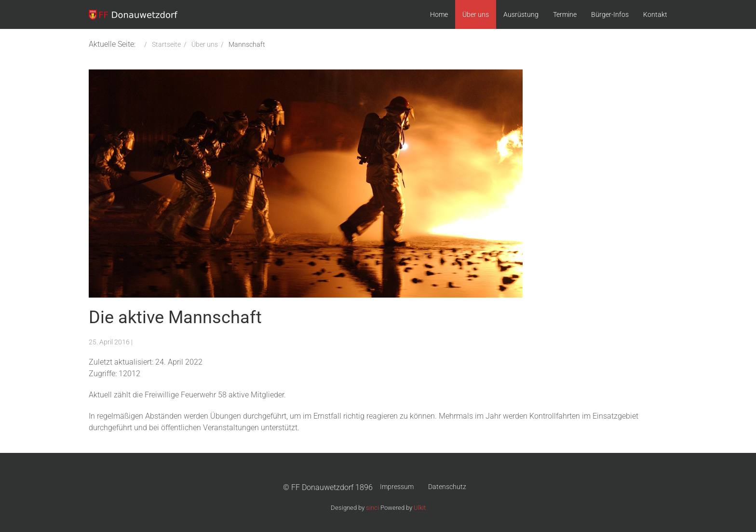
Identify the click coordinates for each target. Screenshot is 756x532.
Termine (565, 14)
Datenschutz (447, 487)
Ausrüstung (521, 14)
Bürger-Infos (610, 14)
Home (439, 14)
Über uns (476, 14)
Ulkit (420, 508)
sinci (372, 508)
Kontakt (655, 14)
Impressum (397, 487)
